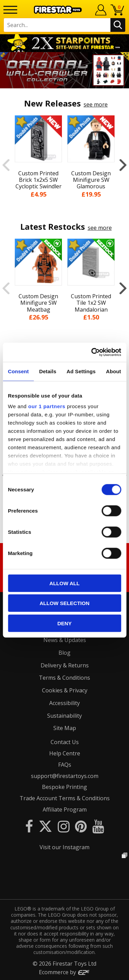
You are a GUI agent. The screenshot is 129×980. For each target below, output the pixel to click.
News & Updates (65, 640)
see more (96, 104)
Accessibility (64, 703)
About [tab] (114, 371)
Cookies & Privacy (65, 690)
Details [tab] (48, 371)
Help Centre (65, 753)
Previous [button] (6, 165)
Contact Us (65, 742)
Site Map (65, 728)
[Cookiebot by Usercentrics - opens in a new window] (92, 352)
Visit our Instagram (64, 847)
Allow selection (64, 603)
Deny (65, 623)
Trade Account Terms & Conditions (65, 798)
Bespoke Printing (64, 787)
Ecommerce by (64, 972)
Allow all (65, 583)
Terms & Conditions (64, 678)
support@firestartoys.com (65, 776)
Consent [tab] (18, 371)
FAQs (65, 765)
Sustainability (64, 716)
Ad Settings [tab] (81, 371)
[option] (64, 70)
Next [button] (123, 165)
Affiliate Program (65, 809)
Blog (64, 653)
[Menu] (10, 10)
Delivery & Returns (65, 665)
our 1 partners (47, 406)
